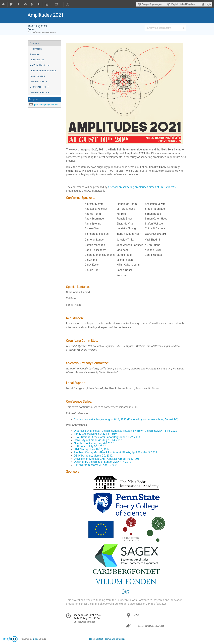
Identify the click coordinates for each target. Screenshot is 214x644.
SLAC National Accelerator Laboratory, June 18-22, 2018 (107, 437)
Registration (36, 49)
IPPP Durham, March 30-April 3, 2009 (96, 465)
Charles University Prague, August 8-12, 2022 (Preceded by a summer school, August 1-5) (126, 419)
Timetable (35, 54)
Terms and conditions (115, 639)
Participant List (37, 60)
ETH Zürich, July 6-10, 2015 (90, 446)
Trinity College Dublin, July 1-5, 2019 (95, 434)
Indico (36, 639)
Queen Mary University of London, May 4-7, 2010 (102, 462)
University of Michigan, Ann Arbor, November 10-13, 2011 (107, 459)
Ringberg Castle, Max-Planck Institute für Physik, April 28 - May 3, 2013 (115, 452)
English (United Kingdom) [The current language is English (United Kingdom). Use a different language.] (183, 4)
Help (91, 639)
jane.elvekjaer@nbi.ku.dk (46, 105)
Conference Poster (39, 87)
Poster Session (37, 76)
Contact (99, 639)
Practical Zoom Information (43, 71)
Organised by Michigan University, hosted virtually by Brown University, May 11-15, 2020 (125, 431)
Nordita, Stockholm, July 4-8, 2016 (94, 443)
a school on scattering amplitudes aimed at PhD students (142, 187)
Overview (34, 43)
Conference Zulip (38, 81)
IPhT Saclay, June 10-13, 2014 (92, 449)
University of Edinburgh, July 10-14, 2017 (98, 440)
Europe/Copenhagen (152, 4)
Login (208, 4)
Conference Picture (39, 92)
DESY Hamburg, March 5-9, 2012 (93, 456)
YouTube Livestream (40, 65)
